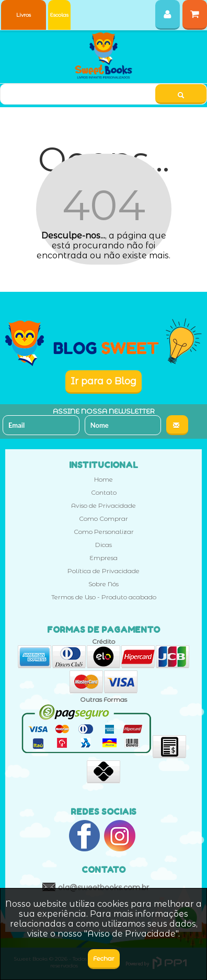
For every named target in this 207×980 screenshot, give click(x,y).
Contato (104, 492)
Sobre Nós (103, 584)
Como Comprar (103, 519)
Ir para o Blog (103, 381)
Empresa (103, 558)
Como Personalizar (104, 532)
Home (103, 479)
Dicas (103, 545)
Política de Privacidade (103, 571)
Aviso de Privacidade (103, 505)
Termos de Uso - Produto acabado (104, 597)
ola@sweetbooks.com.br (103, 887)
